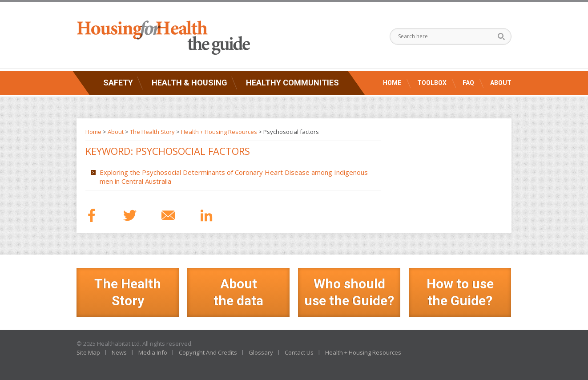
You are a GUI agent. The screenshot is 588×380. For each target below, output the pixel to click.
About (501, 83)
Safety (118, 83)
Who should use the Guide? (349, 292)
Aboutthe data (238, 292)
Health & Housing (189, 83)
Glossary (261, 352)
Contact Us (299, 352)
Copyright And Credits (208, 352)
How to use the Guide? (460, 292)
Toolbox (432, 83)
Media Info (153, 352)
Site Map (88, 352)
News (119, 352)
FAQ (468, 83)
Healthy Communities (292, 83)
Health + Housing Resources (219, 132)
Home (392, 83)
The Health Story (152, 132)
